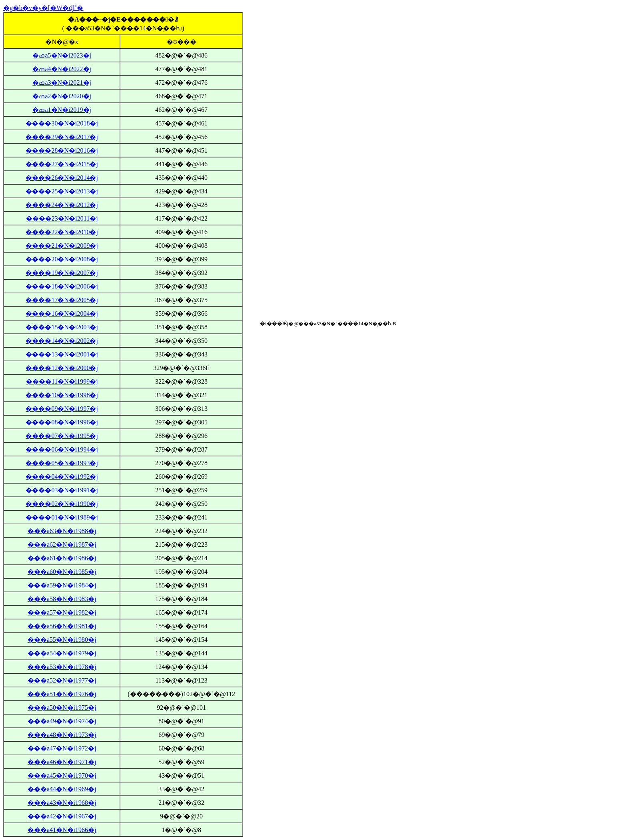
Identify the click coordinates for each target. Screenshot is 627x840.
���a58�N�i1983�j (62, 599)
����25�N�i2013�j (62, 191)
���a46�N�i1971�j (62, 762)
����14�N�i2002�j (62, 341)
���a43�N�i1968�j (62, 803)
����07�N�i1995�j (62, 436)
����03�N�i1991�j (62, 490)
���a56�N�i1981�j (62, 626)
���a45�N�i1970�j (62, 775)
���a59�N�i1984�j (62, 585)
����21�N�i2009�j (62, 246)
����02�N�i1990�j (62, 504)
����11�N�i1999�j (62, 381)
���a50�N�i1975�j (62, 708)
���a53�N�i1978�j (62, 667)
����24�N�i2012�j (62, 205)
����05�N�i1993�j (62, 463)
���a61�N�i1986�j (62, 558)
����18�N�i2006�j (62, 286)
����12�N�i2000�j (62, 368)
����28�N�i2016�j (62, 150)
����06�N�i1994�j (62, 449)
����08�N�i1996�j (62, 422)
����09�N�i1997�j (62, 409)
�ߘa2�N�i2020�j (62, 96)
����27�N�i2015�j (62, 164)
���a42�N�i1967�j (62, 816)
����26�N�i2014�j (62, 178)
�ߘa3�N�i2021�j (62, 83)
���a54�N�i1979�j (62, 653)
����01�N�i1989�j (62, 517)
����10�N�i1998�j (62, 395)
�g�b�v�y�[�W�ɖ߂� (43, 8)
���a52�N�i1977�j (62, 680)
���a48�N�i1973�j (62, 735)
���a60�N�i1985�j (62, 572)
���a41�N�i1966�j (62, 830)
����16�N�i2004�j (62, 314)
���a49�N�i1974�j (62, 721)
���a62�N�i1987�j (62, 544)
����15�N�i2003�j (62, 327)
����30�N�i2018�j (62, 123)
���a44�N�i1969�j (62, 789)
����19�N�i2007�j (62, 273)
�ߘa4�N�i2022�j (62, 69)
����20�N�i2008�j (62, 259)
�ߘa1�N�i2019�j (62, 110)
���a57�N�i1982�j (62, 612)
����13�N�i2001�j (62, 354)
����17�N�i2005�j (62, 300)
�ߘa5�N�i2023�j (62, 55)
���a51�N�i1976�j (62, 694)
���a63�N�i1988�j (62, 531)
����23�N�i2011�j (62, 218)
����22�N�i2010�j (62, 232)
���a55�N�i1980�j (62, 640)
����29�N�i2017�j (62, 137)
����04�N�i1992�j (62, 477)
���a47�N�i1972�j (62, 748)
